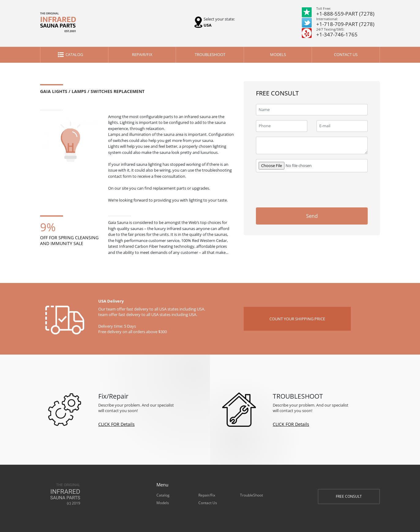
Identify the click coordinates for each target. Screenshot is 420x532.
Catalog (74, 54)
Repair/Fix (142, 54)
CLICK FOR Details (116, 424)
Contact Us (346, 54)
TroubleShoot (210, 54)
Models (278, 54)
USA (208, 25)
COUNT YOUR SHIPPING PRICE (297, 319)
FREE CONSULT (349, 496)
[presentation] (321, 189)
